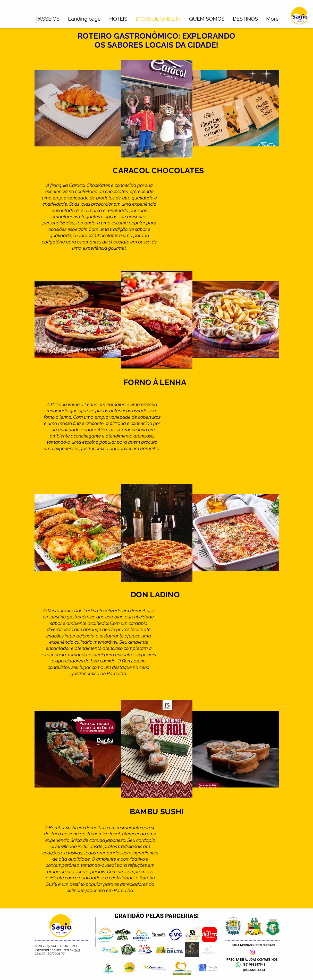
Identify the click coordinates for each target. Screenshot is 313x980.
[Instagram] (252, 952)
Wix (77, 950)
